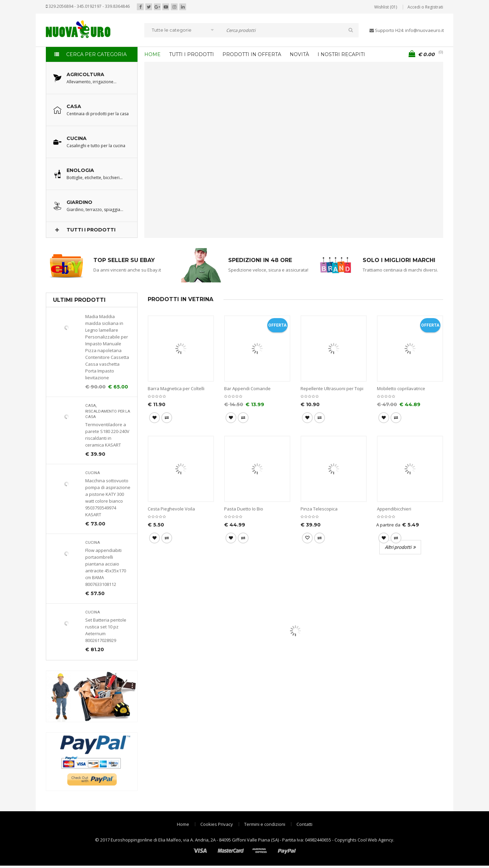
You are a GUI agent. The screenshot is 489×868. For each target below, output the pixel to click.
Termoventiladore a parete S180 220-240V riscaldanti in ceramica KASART (107, 435)
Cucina (93, 473)
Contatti (304, 824)
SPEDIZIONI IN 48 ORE (260, 260)
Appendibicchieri (394, 509)
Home (183, 824)
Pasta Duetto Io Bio (244, 509)
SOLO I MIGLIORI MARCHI (399, 260)
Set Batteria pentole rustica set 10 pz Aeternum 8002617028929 (106, 630)
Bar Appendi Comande (247, 388)
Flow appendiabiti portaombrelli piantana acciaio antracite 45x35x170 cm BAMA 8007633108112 (106, 567)
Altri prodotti (398, 547)
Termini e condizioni (265, 824)
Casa (90, 406)
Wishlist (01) (386, 7)
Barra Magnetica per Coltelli (176, 388)
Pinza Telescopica (319, 509)
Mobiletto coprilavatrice (401, 388)
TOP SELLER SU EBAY (124, 260)
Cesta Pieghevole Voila (171, 509)
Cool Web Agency (375, 840)
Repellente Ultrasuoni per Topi (332, 388)
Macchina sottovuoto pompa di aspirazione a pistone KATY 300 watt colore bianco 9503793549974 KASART (108, 498)
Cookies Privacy (217, 824)
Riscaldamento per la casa (108, 414)
